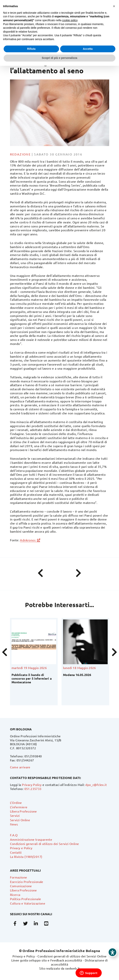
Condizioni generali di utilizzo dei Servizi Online (45, 844)
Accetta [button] (88, 49)
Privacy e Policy (21, 848)
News (14, 824)
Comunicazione (21, 886)
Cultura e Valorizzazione (28, 903)
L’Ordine (16, 803)
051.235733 (33, 789)
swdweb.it (72, 968)
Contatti (16, 852)
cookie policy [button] (70, 20)
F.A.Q (14, 835)
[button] (114, 6)
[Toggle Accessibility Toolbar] (112, 952)
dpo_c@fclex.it (96, 785)
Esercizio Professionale (27, 882)
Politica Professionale (26, 899)
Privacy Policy (32, 785)
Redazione (20, 154)
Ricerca (15, 895)
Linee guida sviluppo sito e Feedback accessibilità (47, 960)
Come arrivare (20, 767)
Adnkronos (28, 540)
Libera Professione (23, 811)
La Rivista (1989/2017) (26, 857)
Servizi (15, 815)
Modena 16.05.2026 (77, 675)
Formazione (19, 877)
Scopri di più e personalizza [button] (59, 58)
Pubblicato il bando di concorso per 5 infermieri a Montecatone (32, 678)
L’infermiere (19, 807)
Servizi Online (20, 820)
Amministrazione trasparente (31, 839)
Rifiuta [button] (31, 49)
